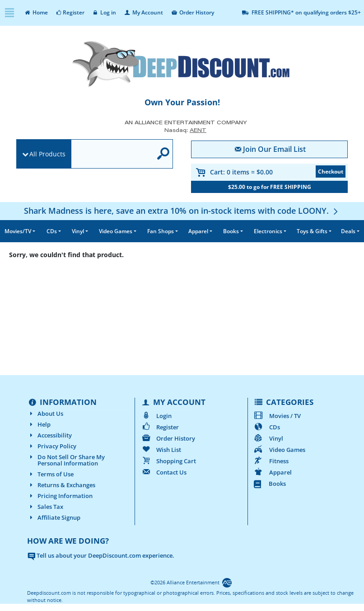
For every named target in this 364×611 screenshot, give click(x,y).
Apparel (273, 472)
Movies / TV (277, 416)
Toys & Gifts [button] (312, 231)
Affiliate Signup (54, 517)
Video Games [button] (116, 231)
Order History (192, 12)
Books (270, 484)
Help (39, 424)
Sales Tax (45, 507)
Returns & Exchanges (61, 485)
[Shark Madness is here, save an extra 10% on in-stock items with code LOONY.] (182, 211)
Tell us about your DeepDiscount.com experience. (101, 555)
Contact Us (163, 472)
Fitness (271, 461)
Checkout (331, 172)
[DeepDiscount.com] (182, 64)
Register (70, 12)
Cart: (241, 172)
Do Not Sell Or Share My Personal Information (66, 460)
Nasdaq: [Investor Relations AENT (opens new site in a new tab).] (185, 130)
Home (36, 12)
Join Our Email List (269, 149)
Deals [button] (348, 231)
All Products (47, 154)
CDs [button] (52, 231)
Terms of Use (50, 474)
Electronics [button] (268, 231)
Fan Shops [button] (161, 231)
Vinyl (268, 438)
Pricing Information (60, 496)
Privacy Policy (52, 446)
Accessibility (49, 435)
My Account (143, 12)
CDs (267, 427)
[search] (112, 154)
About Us (45, 414)
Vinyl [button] (78, 231)
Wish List (161, 450)
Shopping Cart (168, 461)
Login (156, 416)
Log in (104, 12)
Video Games (279, 450)
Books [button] (231, 231)
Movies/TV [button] (18, 231)
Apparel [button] (198, 231)
